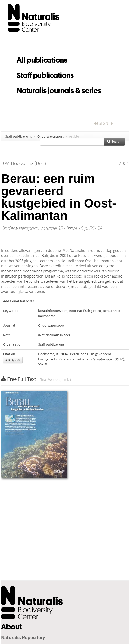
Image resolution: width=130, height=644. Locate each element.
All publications (42, 59)
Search (114, 142)
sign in (104, 124)
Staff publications (45, 74)
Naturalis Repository (23, 638)
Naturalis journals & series (59, 90)
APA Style (13, 360)
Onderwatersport (50, 137)
